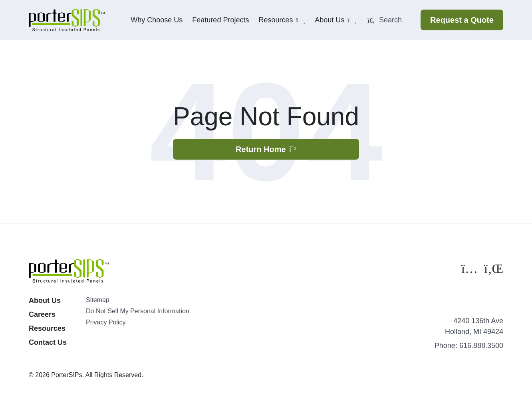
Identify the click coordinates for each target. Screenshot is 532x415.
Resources (47, 328)
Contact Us (48, 342)
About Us (45, 300)
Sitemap (98, 300)
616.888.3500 (481, 346)
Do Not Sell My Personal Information (138, 311)
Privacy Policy (106, 322)
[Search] (390, 20)
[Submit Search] (371, 21)
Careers (42, 314)
